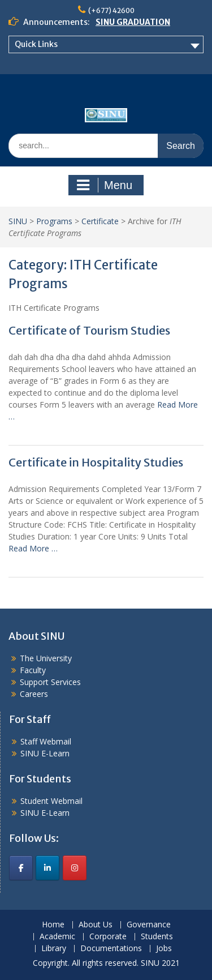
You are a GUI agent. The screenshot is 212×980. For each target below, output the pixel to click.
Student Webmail (51, 801)
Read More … (33, 548)
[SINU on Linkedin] (47, 868)
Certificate (100, 221)
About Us (96, 925)
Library (54, 949)
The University (46, 658)
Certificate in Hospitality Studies (96, 462)
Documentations (111, 949)
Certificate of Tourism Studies (89, 330)
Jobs (164, 949)
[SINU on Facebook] (21, 868)
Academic (57, 937)
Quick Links (36, 44)
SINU (18, 221)
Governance (149, 925)
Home (53, 925)
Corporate (108, 937)
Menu (105, 185)
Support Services (50, 682)
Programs (54, 221)
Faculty (33, 670)
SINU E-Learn (45, 753)
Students (157, 937)
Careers (34, 694)
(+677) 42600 (111, 10)
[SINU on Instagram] (75, 868)
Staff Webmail (46, 741)
